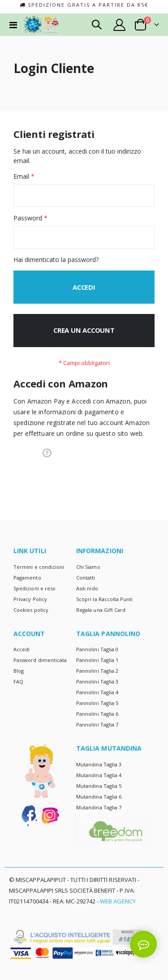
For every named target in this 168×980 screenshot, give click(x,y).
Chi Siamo (88, 567)
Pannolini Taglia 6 (97, 714)
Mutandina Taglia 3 (99, 764)
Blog (19, 671)
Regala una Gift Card (101, 610)
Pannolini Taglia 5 (97, 703)
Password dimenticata (40, 660)
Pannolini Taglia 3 (97, 681)
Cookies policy (31, 610)
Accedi (22, 649)
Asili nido (87, 588)
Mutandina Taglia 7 (99, 807)
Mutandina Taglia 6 (99, 797)
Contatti (86, 578)
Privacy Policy (30, 599)
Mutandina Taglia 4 (99, 775)
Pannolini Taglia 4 (97, 692)
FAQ (18, 681)
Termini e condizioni (39, 567)
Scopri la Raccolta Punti (105, 599)
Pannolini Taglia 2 (97, 671)
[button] (47, 453)
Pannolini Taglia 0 (97, 649)
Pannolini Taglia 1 (97, 660)
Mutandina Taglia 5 (99, 786)
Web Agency (118, 901)
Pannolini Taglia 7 (97, 724)
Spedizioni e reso (34, 588)
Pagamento (27, 578)
